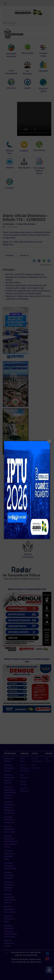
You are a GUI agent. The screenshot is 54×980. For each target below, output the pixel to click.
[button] (49, 442)
